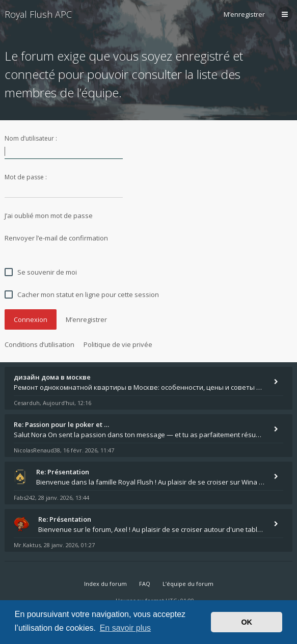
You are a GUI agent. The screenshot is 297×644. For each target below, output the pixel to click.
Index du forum (105, 584)
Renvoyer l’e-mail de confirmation (56, 238)
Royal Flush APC (38, 14)
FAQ (145, 584)
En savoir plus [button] (126, 628)
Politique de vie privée (118, 344)
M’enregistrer (244, 14)
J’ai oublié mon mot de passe (49, 216)
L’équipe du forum (188, 584)
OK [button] (247, 622)
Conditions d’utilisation (39, 344)
